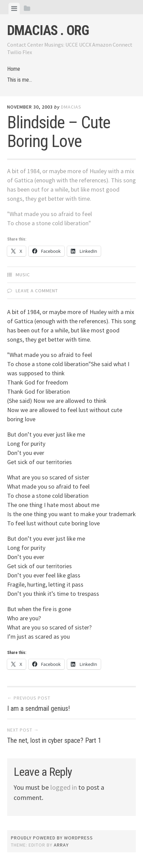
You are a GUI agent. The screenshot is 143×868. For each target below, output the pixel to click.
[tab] (14, 9)
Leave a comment (37, 291)
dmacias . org (48, 30)
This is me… (20, 80)
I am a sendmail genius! (38, 708)
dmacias (71, 107)
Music (23, 275)
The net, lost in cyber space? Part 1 (54, 740)
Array (61, 845)
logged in (63, 787)
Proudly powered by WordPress (52, 838)
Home (14, 69)
